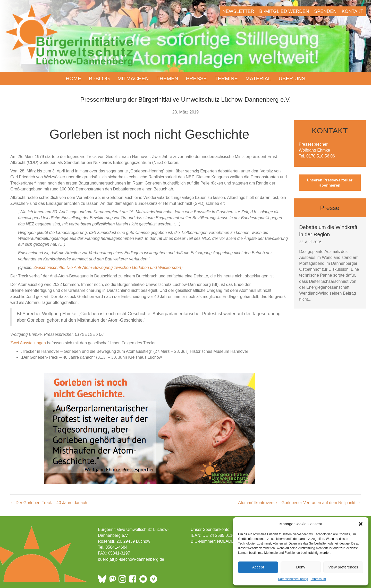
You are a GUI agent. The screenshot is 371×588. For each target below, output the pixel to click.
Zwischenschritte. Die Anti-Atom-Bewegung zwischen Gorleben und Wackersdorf (107, 267)
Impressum (318, 579)
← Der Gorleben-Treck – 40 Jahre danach (49, 503)
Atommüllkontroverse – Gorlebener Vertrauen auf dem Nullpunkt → (299, 503)
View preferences (343, 567)
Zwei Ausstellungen (28, 343)
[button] (361, 524)
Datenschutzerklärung (293, 579)
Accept (258, 567)
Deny (301, 567)
